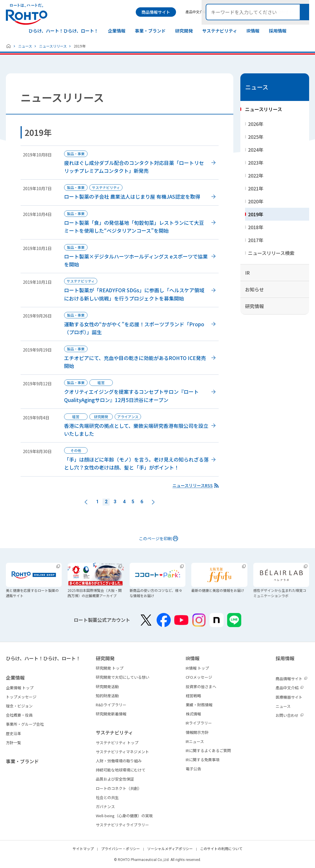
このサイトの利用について (221, 848)
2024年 (256, 150)
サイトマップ (83, 848)
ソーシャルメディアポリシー (170, 848)
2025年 (256, 137)
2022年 (256, 175)
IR (247, 273)
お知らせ (254, 289)
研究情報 (254, 306)
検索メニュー (304, 12)
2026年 (256, 124)
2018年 (256, 227)
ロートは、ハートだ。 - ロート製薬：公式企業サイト (27, 14)
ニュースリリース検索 (271, 253)
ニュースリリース (53, 46)
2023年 (256, 163)
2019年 (256, 214)
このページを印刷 (155, 538)
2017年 (256, 240)
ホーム (9, 46)
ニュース (25, 46)
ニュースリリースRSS (193, 485)
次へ (153, 502)
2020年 (256, 201)
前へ (86, 502)
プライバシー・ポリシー (120, 848)
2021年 (256, 188)
